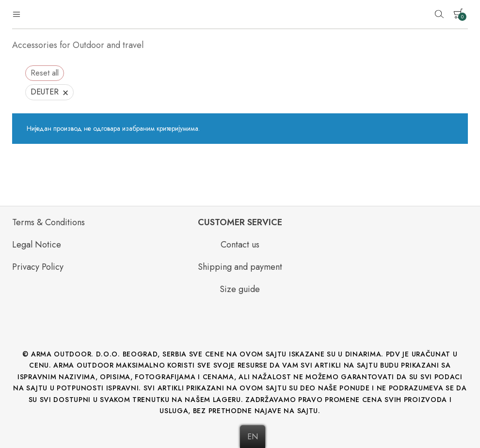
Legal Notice (37, 245)
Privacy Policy (38, 267)
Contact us (240, 245)
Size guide (240, 289)
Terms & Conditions (48, 222)
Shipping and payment (240, 267)
